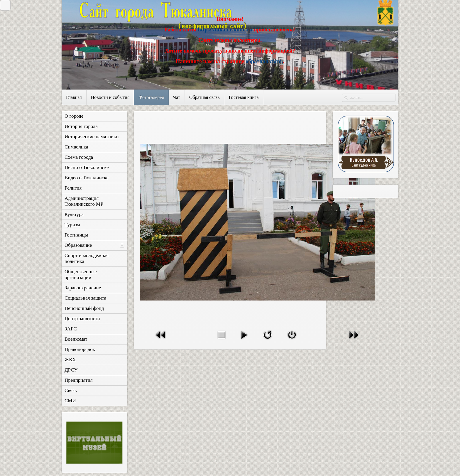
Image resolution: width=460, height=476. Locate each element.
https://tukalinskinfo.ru (225, 29)
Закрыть (4, 5)
